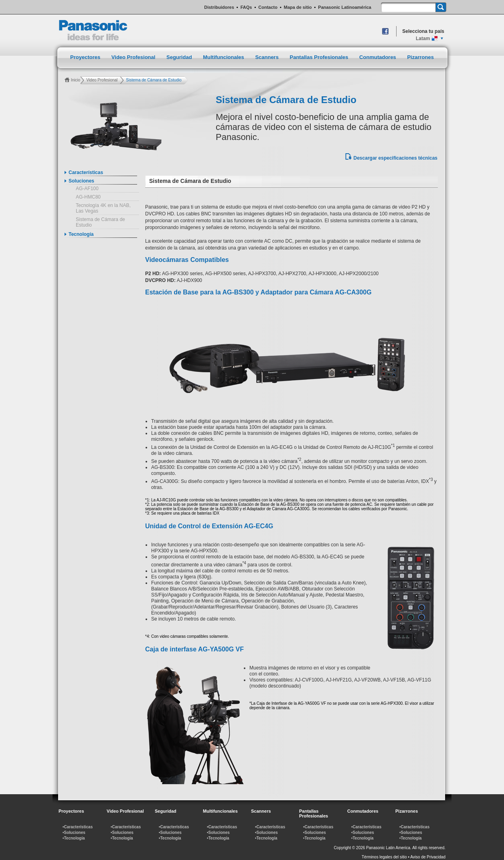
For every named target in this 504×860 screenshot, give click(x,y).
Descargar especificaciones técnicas (396, 158)
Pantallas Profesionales (320, 57)
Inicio (76, 80)
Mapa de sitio (298, 7)
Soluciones (81, 181)
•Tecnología (74, 838)
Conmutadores (378, 57)
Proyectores (86, 57)
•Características (78, 827)
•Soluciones (74, 833)
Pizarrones (420, 57)
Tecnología (81, 234)
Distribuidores (219, 7)
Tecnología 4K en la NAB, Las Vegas (103, 208)
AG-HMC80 (88, 197)
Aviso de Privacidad (428, 857)
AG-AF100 (87, 189)
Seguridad (180, 57)
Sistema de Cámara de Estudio (100, 222)
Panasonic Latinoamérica (345, 7)
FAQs (246, 7)
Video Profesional (134, 57)
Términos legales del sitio (384, 857)
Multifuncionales (224, 57)
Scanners (267, 57)
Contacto (268, 7)
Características (86, 172)
